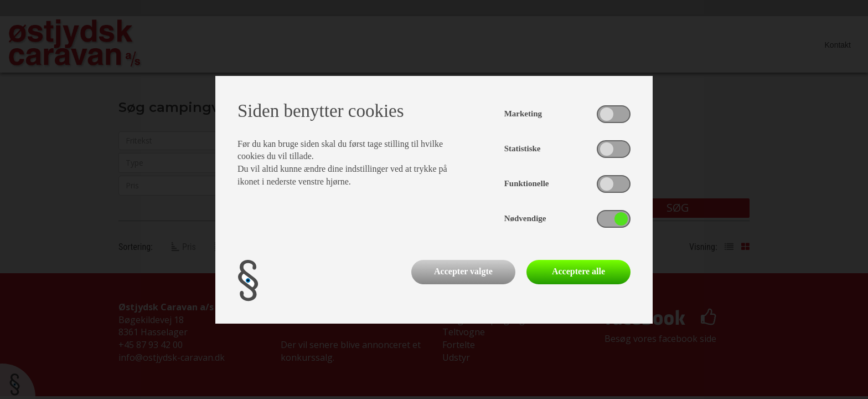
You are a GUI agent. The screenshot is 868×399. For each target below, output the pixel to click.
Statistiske (523, 149)
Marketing (523, 114)
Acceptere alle (578, 271)
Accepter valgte (463, 271)
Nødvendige (525, 218)
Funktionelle (527, 183)
